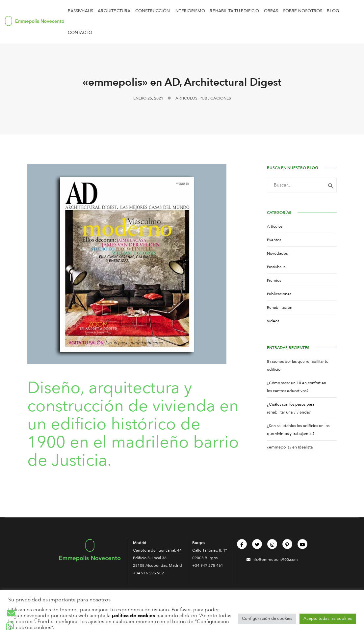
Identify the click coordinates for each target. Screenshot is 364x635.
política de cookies (133, 616)
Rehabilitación (280, 307)
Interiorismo (190, 11)
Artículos (186, 98)
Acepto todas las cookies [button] (328, 619)
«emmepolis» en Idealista (290, 447)
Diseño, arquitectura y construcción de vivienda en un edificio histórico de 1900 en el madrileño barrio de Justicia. (133, 424)
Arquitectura (114, 11)
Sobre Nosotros (303, 11)
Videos (273, 321)
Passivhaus (80, 11)
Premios (274, 280)
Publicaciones (215, 98)
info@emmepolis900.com (272, 560)
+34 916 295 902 (148, 573)
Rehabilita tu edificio (234, 11)
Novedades (277, 253)
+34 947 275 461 (208, 565)
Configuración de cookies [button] (267, 619)
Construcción (153, 11)
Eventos (274, 240)
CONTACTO (80, 33)
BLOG (333, 11)
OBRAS (271, 11)
